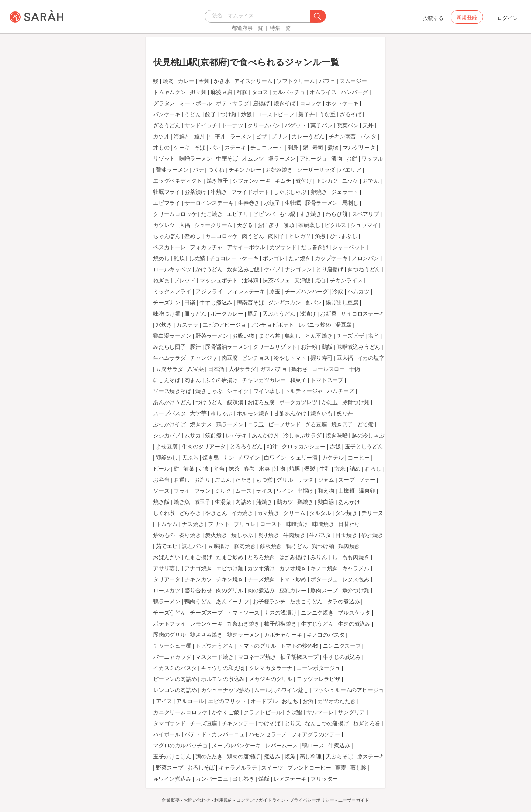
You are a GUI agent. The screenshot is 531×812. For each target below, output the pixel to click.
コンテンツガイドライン (261, 800)
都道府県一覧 (247, 28)
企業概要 (170, 800)
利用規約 (223, 800)
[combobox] (259, 16)
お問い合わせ (197, 800)
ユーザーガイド (354, 800)
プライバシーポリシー (312, 800)
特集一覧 (280, 28)
